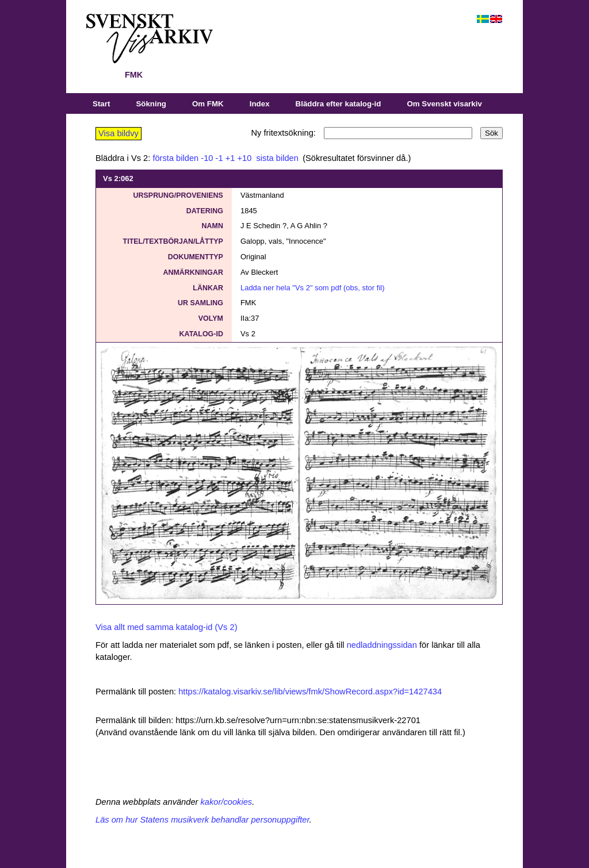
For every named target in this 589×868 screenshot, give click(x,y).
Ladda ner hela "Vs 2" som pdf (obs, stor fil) (313, 288)
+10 (245, 158)
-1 (219, 158)
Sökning (151, 104)
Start (101, 104)
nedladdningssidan (382, 645)
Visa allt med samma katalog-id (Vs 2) (167, 627)
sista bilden (276, 158)
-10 (207, 158)
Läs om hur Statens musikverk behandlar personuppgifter (202, 820)
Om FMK (208, 104)
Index (260, 104)
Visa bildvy (118, 133)
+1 (230, 158)
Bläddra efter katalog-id (339, 104)
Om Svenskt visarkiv (444, 104)
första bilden (175, 158)
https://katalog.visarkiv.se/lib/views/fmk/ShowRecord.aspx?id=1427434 (310, 692)
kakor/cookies (227, 802)
